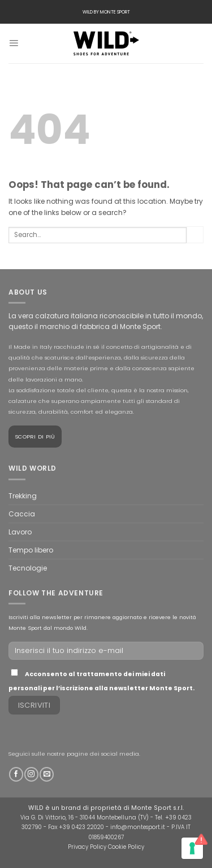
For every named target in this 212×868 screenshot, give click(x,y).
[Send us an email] (47, 774)
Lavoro (20, 532)
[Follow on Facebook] (16, 774)
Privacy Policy (87, 847)
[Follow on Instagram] (31, 774)
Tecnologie (28, 568)
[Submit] (195, 235)
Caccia (22, 514)
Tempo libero (31, 550)
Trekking (23, 496)
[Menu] (14, 43)
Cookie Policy (126, 847)
